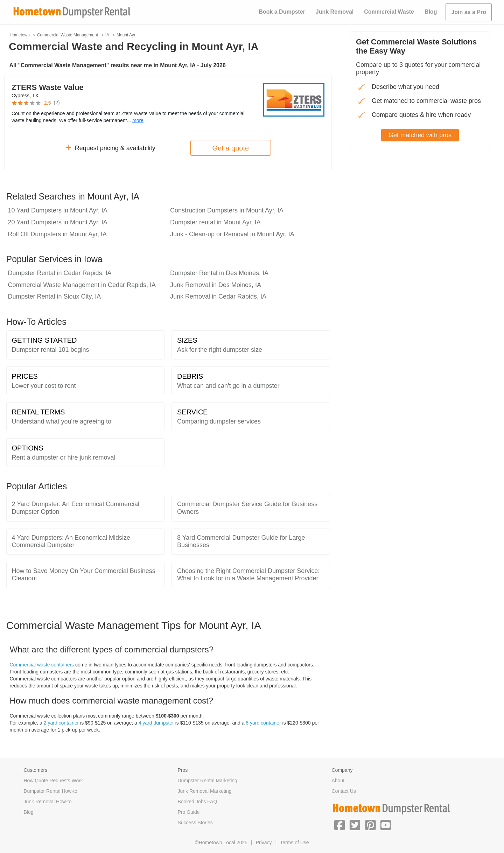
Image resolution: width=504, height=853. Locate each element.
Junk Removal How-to (48, 802)
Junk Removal (335, 12)
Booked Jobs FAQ (198, 802)
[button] (339, 824)
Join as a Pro (469, 12)
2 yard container (61, 723)
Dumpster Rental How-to (51, 791)
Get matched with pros (420, 135)
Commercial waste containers (42, 665)
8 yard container (263, 723)
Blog (431, 12)
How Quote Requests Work (53, 781)
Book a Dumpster (282, 12)
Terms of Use (294, 842)
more (138, 120)
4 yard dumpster (156, 723)
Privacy (264, 842)
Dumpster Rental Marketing (208, 781)
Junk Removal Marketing (205, 791)
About (338, 781)
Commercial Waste (389, 12)
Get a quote (231, 148)
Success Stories (195, 823)
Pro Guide (189, 812)
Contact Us (344, 791)
